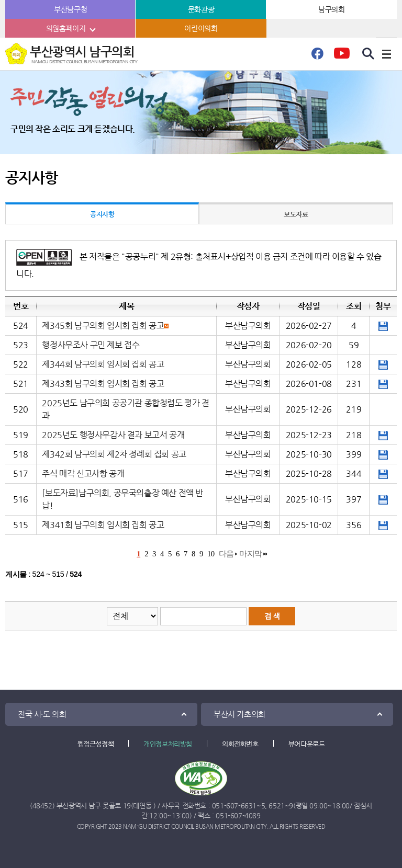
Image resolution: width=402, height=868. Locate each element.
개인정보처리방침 (168, 744)
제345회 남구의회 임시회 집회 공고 (103, 325)
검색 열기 (368, 54)
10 (211, 554)
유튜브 (342, 56)
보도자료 (296, 214)
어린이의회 (201, 28)
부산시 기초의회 (239, 714)
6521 (276, 806)
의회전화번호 (240, 744)
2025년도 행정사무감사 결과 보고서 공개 (113, 435)
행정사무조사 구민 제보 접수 (91, 345)
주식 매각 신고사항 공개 (83, 473)
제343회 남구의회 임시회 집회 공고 (103, 384)
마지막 (251, 554)
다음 (226, 554)
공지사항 (102, 214)
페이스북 (317, 56)
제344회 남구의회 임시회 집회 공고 (103, 364)
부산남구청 (70, 9)
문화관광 (201, 9)
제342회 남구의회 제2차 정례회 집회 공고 (114, 454)
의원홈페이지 (66, 28)
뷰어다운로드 (307, 744)
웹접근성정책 (96, 744)
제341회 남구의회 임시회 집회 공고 (103, 525)
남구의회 (331, 9)
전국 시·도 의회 (42, 714)
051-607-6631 (234, 806)
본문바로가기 (0, 0)
